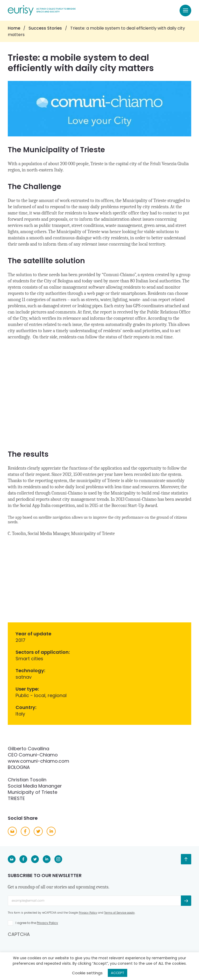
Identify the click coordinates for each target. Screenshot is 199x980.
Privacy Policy (88, 913)
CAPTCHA (19, 934)
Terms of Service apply (119, 913)
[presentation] (47, 948)
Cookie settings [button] (87, 973)
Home (14, 28)
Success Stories (45, 28)
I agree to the (37, 923)
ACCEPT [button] (118, 973)
